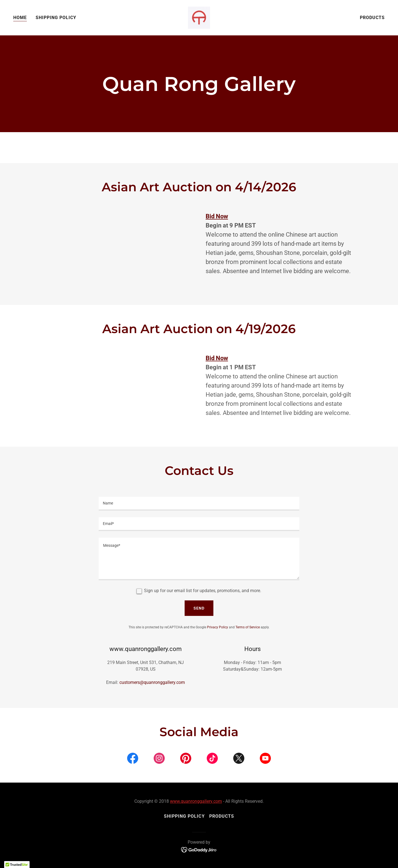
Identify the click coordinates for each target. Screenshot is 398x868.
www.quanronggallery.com (196, 801)
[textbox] (199, 504)
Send (199, 608)
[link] (199, 17)
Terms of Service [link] (248, 627)
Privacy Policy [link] (218, 627)
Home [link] (20, 18)
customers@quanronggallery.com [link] (152, 682)
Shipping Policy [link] (56, 18)
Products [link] (372, 18)
